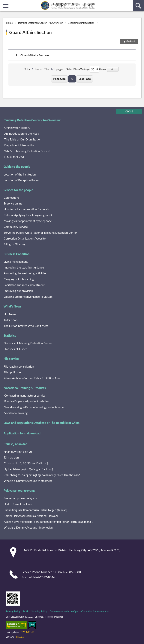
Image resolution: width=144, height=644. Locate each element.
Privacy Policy (13, 611)
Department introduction (81, 23)
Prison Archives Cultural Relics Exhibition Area (32, 378)
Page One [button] (59, 79)
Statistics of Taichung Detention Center (28, 343)
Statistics (10, 335)
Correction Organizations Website (25, 238)
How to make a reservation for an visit (27, 209)
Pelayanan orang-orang (19, 490)
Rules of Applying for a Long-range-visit (28, 215)
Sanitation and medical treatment (24, 285)
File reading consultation (19, 366)
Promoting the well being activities (25, 273)
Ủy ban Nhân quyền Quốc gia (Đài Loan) (28, 469)
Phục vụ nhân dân (15, 444)
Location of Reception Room (21, 180)
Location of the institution (20, 174)
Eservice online (13, 203)
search (138, 6)
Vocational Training (16, 413)
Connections (12, 198)
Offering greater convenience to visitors (28, 297)
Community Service (16, 227)
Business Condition (16, 254)
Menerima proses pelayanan (21, 498)
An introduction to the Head (22, 134)
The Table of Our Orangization (23, 139)
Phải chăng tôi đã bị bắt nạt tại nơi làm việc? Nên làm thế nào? (42, 475)
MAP (26, 611)
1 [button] (72, 79)
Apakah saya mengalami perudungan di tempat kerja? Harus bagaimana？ (49, 522)
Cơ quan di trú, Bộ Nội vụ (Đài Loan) (26, 463)
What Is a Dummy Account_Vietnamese (28, 481)
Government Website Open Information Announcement (80, 611)
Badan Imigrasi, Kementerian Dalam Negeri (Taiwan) (35, 510)
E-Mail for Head (14, 157)
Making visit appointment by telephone (28, 221)
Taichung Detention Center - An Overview (40, 23)
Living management (16, 262)
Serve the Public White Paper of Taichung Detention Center (40, 233)
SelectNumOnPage (78, 69)
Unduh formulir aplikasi (18, 504)
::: (3, 3)
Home (9, 23)
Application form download (22, 433)
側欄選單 (6, 6)
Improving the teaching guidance (24, 267)
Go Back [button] (131, 41)
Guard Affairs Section (30, 32)
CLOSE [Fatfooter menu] (129, 111)
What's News (12, 306)
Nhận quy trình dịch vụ (18, 452)
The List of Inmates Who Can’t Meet (26, 326)
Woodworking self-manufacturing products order (34, 407)
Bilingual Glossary (15, 244)
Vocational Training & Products (25, 388)
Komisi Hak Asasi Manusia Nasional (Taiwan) (31, 516)
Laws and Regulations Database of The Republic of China (42, 423)
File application (13, 372)
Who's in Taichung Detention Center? (27, 151)
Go (113, 69)
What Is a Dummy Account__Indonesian (28, 527)
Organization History (17, 128)
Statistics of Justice (15, 349)
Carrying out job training (19, 279)
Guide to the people (17, 167)
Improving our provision (18, 291)
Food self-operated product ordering (27, 401)
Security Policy (39, 611)
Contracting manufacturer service (25, 395)
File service (11, 359)
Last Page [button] (85, 79)
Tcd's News (11, 320)
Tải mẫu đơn (11, 457)
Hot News (10, 314)
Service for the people (18, 190)
